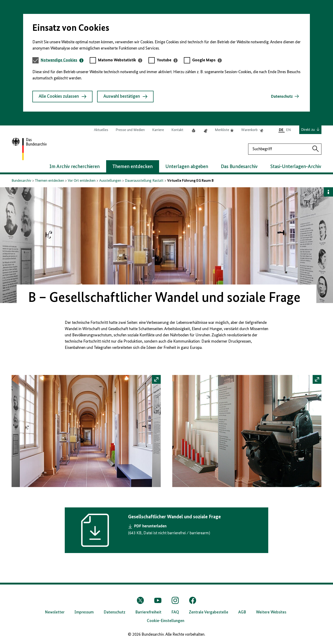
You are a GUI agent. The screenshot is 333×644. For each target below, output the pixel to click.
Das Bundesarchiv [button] (239, 167)
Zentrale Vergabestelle (209, 612)
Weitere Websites (271, 612)
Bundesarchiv (21, 181)
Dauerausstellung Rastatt (144, 181)
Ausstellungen (110, 181)
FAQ (175, 612)
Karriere (158, 130)
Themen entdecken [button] (133, 167)
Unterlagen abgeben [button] (187, 167)
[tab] (62, 60)
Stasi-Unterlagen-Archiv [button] (296, 167)
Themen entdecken (49, 181)
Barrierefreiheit (148, 612)
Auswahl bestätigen (125, 97)
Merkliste (224, 130)
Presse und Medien (130, 130)
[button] (86, 432)
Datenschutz (282, 97)
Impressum (84, 612)
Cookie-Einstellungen (166, 621)
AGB (242, 612)
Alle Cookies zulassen (62, 97)
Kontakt (177, 130)
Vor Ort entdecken (82, 181)
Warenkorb (252, 130)
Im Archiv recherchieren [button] (75, 167)
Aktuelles (101, 130)
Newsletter (55, 612)
